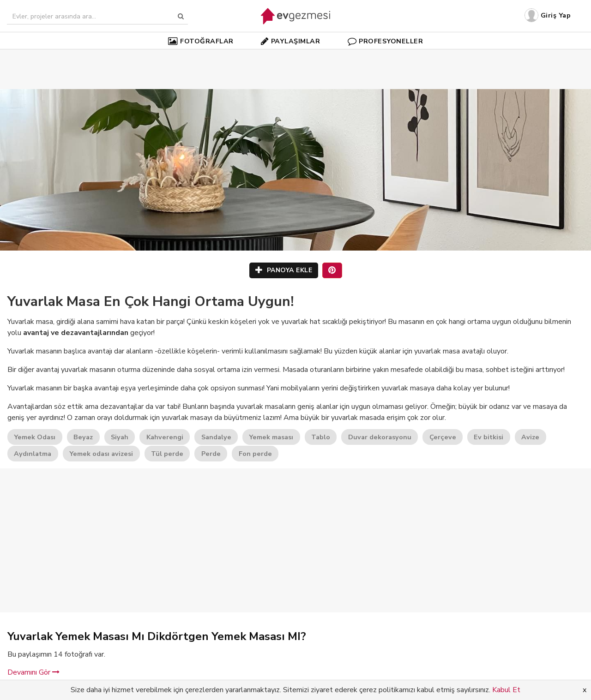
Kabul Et (506, 690)
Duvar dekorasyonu (380, 437)
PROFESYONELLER (386, 41)
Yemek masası (271, 437)
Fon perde (255, 454)
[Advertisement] (295, 55)
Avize (530, 437)
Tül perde (167, 454)
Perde (211, 454)
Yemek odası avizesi (101, 454)
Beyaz (83, 437)
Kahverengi (165, 437)
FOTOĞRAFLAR (201, 41)
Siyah (120, 437)
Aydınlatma (33, 454)
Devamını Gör (33, 672)
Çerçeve (443, 437)
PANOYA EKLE (284, 270)
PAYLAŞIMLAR (290, 41)
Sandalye (216, 437)
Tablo (321, 437)
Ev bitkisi (488, 437)
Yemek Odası (35, 437)
